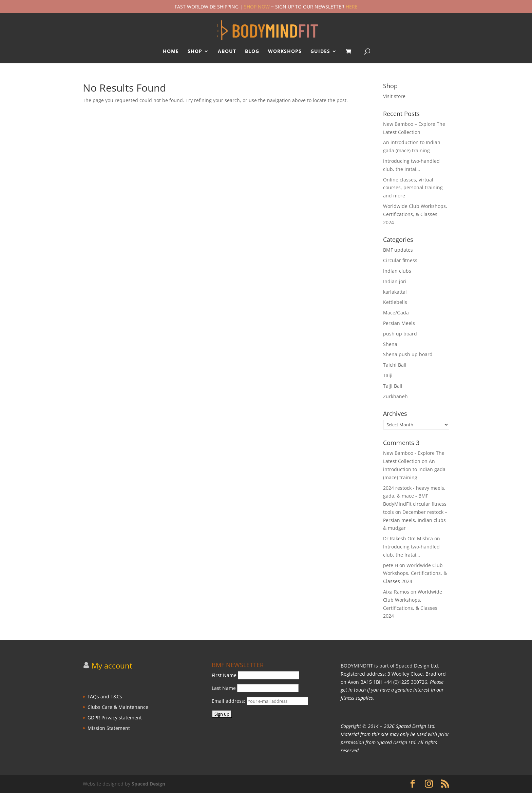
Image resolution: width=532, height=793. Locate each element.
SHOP (195, 52)
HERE (352, 7)
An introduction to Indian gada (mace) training (414, 469)
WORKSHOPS (285, 52)
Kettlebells (395, 302)
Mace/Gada (396, 313)
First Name (224, 675)
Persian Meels (399, 323)
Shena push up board (408, 354)
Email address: (260, 701)
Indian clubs (397, 271)
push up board (400, 334)
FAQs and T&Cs (105, 697)
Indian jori (395, 281)
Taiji (388, 375)
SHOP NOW (257, 7)
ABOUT (227, 52)
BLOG (252, 52)
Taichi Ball (395, 365)
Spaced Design (148, 784)
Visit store (394, 96)
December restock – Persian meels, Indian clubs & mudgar (415, 520)
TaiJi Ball (393, 386)
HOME (171, 52)
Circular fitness (400, 260)
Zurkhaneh (395, 396)
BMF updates (398, 250)
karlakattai (395, 292)
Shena (390, 344)
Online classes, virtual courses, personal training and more (413, 188)
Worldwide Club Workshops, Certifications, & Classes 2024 (415, 214)
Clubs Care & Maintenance (118, 707)
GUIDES (320, 52)
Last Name (224, 688)
